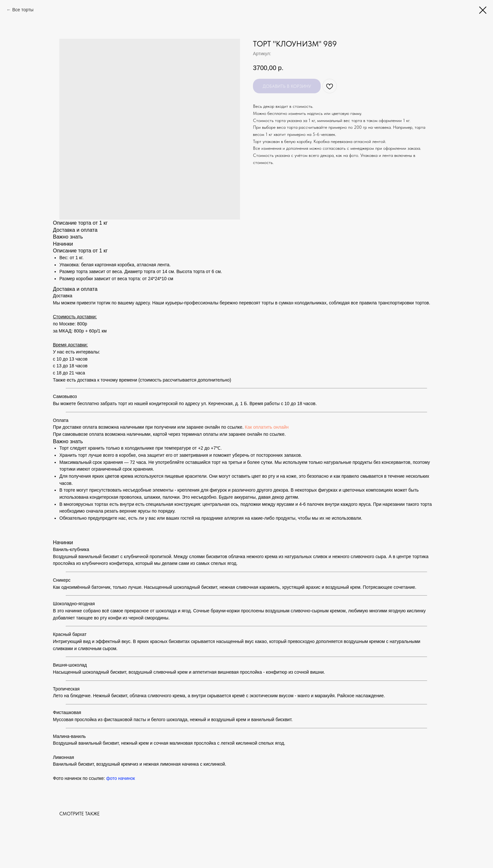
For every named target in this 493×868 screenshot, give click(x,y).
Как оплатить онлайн (267, 427)
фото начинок (121, 778)
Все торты (23, 10)
